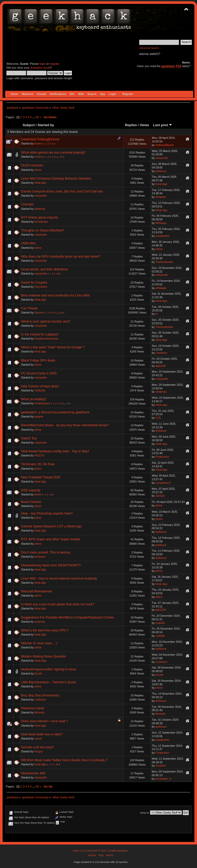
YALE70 (39, 455)
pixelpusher (162, 740)
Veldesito (40, 390)
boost (38, 143)
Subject (29, 125)
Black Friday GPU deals (38, 360)
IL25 (158, 418)
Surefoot (161, 766)
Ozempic (27, 204)
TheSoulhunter (165, 262)
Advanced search (149, 48)
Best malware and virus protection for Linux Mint (55, 295)
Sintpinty (161, 197)
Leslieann (161, 353)
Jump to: (145, 813)
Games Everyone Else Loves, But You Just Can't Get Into (62, 191)
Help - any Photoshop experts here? (47, 513)
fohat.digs (40, 183)
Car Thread (29, 308)
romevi (38, 157)
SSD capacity (31, 490)
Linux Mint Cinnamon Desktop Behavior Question (56, 179)
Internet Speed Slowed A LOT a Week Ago (51, 526)
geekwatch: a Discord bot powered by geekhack (55, 412)
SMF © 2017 (99, 851)
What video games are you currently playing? (53, 152)
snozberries (163, 236)
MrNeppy (161, 223)
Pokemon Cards (33, 708)
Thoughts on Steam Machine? (43, 230)
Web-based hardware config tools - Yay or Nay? (55, 451)
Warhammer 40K (33, 773)
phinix (38, 170)
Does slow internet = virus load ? (44, 721)
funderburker (42, 403)
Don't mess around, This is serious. (46, 552)
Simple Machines (118, 851)
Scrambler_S (163, 779)
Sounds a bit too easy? (38, 747)
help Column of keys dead (40, 386)
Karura (38, 312)
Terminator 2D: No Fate (38, 464)
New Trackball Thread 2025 (41, 477)
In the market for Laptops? (40, 334)
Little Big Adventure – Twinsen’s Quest (48, 682)
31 (61, 157)
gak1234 (161, 610)
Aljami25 (161, 366)
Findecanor (162, 457)
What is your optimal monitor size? (46, 322)
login (43, 64)
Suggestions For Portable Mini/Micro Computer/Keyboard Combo (68, 617)
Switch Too (29, 438)
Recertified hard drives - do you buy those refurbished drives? (65, 425)
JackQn (160, 496)
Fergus (39, 751)
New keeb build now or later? (42, 734)
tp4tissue (161, 171)
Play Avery (41, 287)
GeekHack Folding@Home (40, 139)
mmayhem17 (163, 483)
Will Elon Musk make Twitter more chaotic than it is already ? (64, 760)
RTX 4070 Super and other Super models (51, 539)
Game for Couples (34, 283)
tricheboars (41, 222)
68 (37, 117)
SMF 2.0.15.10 (82, 851)
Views (145, 125)
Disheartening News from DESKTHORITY (51, 565)
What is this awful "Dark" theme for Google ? (53, 347)
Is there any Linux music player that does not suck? (58, 604)
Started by (46, 125)
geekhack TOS (171, 66)
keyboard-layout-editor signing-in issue (49, 669)
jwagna (39, 416)
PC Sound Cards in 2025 (39, 373)
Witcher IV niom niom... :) (39, 643)
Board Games (31, 502)
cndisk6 (160, 623)
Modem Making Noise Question (44, 656)
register (55, 64)
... (34, 117)
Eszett (38, 673)
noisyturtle (162, 158)
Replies (131, 125)
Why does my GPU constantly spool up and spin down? (61, 256)
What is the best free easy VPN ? (45, 630)
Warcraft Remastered (36, 591)
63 (61, 313)
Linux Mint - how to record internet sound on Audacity (59, 578)
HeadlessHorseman (46, 339)
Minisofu (39, 712)
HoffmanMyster (165, 145)
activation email (40, 68)
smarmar (40, 622)
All (58, 274)
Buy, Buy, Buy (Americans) (40, 695)
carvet (38, 738)
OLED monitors (32, 165)
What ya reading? (34, 399)
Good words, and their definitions (45, 269)
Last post (162, 125)
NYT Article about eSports (40, 218)
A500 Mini (28, 243)
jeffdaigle (161, 288)
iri (157, 314)
